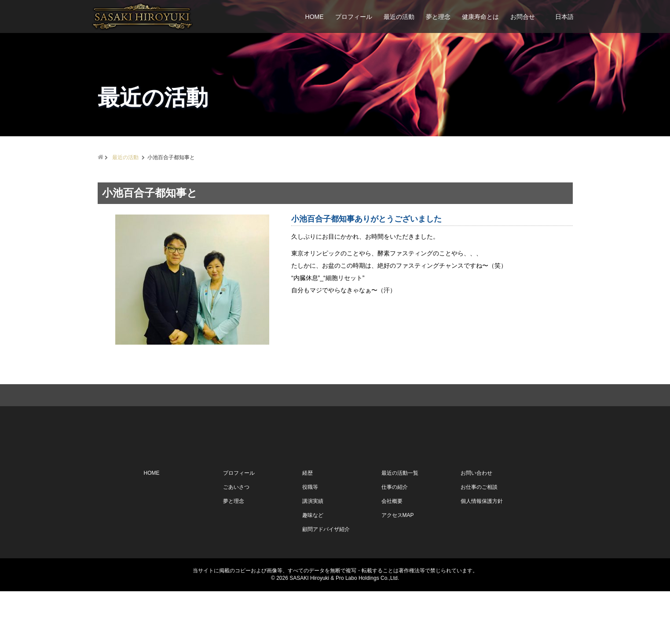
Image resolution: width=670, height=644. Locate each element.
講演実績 (313, 554)
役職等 (310, 540)
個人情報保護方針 (482, 554)
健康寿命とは (480, 17)
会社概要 (392, 554)
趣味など (313, 568)
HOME (315, 17)
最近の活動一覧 (400, 526)
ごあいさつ (236, 540)
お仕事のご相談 (479, 540)
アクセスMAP (398, 568)
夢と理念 (438, 17)
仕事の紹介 (395, 540)
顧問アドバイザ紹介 (326, 582)
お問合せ (523, 17)
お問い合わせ (476, 526)
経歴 (308, 526)
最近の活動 (399, 17)
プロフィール (354, 17)
